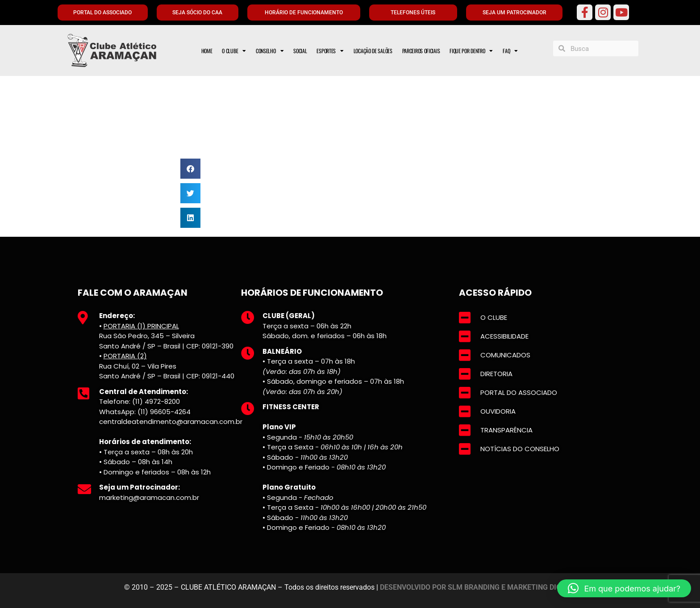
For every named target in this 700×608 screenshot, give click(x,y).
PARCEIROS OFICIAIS (421, 51)
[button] (190, 169)
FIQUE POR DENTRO (471, 51)
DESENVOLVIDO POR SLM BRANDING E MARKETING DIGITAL (478, 587)
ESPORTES (330, 51)
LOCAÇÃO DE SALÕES (373, 51)
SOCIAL (300, 51)
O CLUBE (234, 51)
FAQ (510, 51)
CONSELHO (270, 51)
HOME (207, 51)
